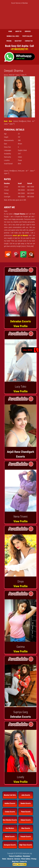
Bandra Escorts (26, 803)
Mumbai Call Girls (10, 795)
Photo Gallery (26, 859)
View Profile (21, 326)
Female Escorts (26, 837)
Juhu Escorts (26, 795)
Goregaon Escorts (10, 845)
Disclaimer (27, 856)
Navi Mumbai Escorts (10, 820)
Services (17, 859)
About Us (10, 859)
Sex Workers (10, 828)
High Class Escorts (26, 845)
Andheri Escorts (10, 803)
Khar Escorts (26, 828)
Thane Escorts (26, 812)
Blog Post (15, 862)
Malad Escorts (10, 837)
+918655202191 (19, 49)
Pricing (34, 859)
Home (4, 859)
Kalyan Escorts (26, 820)
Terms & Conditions (15, 856)
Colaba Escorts (10, 812)
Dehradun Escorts (21, 321)
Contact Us (23, 862)
